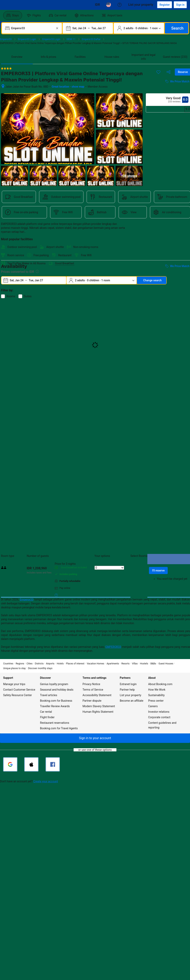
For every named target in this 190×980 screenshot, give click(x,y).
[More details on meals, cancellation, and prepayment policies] (56, 595)
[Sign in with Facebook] (53, 764)
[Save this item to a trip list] (158, 72)
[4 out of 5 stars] (6, 68)
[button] (95, 738)
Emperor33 (27, 599)
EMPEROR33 (113, 647)
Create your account (46, 781)
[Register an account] (165, 5)
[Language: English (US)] (109, 5)
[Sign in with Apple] (31, 764)
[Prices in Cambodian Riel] (97, 5)
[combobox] (32, 28)
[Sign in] (180, 5)
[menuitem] (13, 15)
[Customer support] (120, 5)
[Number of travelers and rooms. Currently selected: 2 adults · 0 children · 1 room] (139, 28)
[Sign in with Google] (10, 764)
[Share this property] (168, 72)
